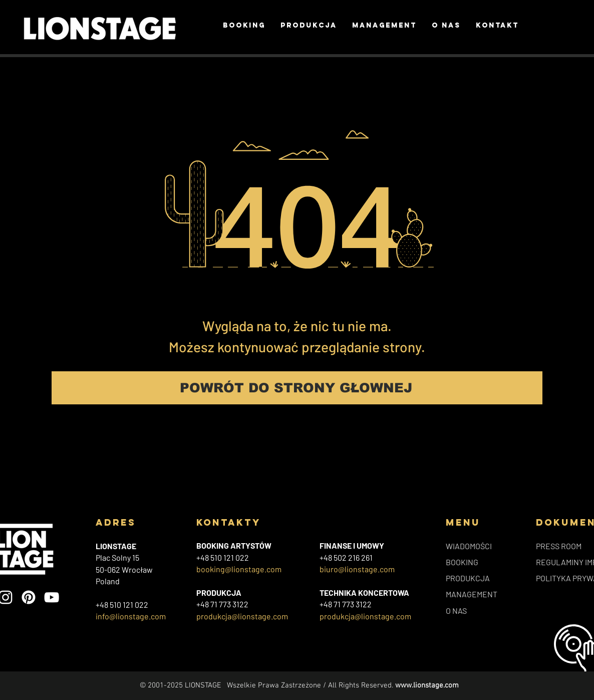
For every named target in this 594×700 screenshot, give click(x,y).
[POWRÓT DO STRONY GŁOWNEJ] (297, 388)
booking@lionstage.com (239, 569)
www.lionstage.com (427, 685)
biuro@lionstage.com (357, 569)
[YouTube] (52, 597)
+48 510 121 (216, 557)
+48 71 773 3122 (222, 604)
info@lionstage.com (131, 616)
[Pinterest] (29, 597)
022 (242, 557)
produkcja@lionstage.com (242, 616)
